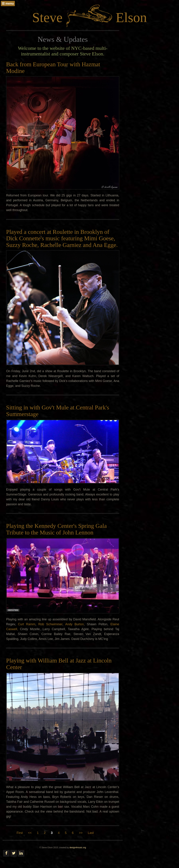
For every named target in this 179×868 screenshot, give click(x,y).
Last (91, 833)
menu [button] (8, 3)
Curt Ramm (27, 624)
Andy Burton (74, 624)
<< (30, 833)
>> (81, 833)
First (20, 833)
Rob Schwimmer (50, 624)
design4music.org (78, 848)
